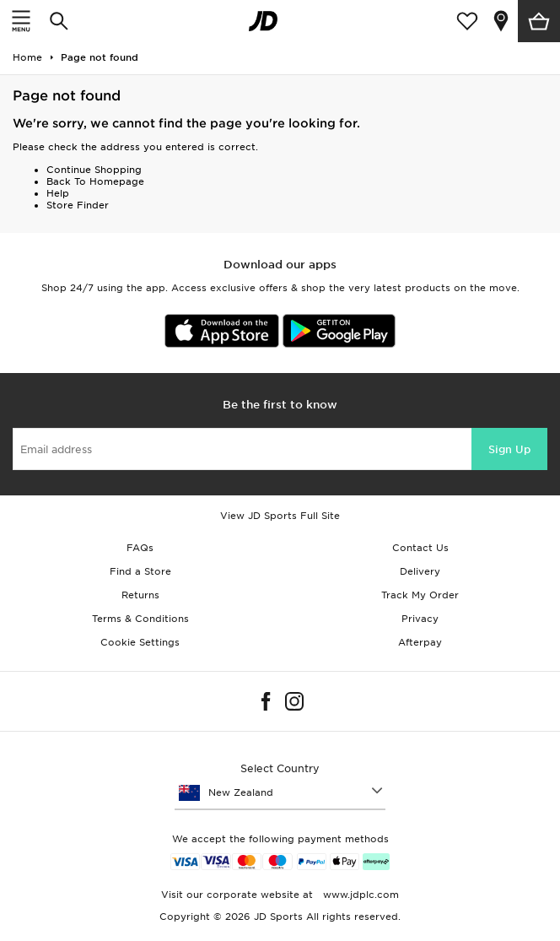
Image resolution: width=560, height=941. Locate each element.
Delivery (420, 571)
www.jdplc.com (359, 895)
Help (58, 193)
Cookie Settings (140, 642)
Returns (140, 595)
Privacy (420, 619)
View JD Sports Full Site (280, 516)
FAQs (140, 548)
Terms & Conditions (140, 619)
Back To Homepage (95, 181)
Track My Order (420, 595)
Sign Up (509, 449)
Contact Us (420, 548)
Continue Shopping (94, 170)
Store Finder (78, 205)
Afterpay (420, 642)
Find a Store (140, 571)
